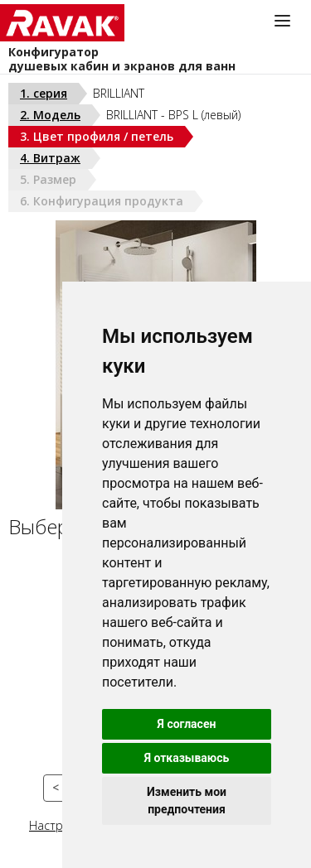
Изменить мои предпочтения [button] (187, 800)
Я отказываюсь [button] (187, 758)
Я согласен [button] (187, 724)
